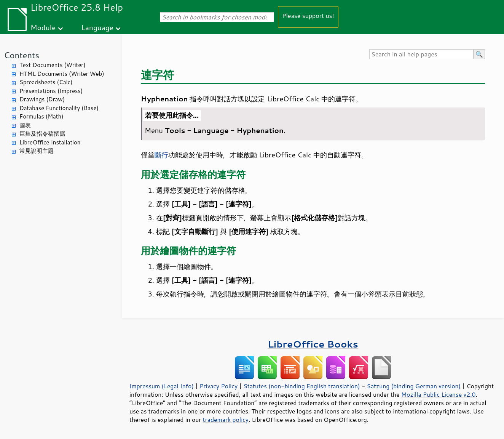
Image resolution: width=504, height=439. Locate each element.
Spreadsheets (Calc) (46, 82)
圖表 (25, 125)
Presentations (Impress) (51, 91)
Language (97, 27)
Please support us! (308, 15)
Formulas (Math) (41, 116)
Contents (22, 55)
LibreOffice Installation (50, 142)
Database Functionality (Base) (59, 108)
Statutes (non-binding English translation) (301, 386)
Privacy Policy (219, 386)
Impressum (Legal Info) (162, 386)
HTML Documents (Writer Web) (62, 74)
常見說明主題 (37, 151)
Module (43, 27)
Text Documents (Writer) (53, 65)
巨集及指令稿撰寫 (42, 134)
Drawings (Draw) (42, 99)
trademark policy (226, 420)
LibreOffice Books (313, 344)
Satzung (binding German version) (414, 386)
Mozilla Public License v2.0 (439, 394)
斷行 (161, 155)
